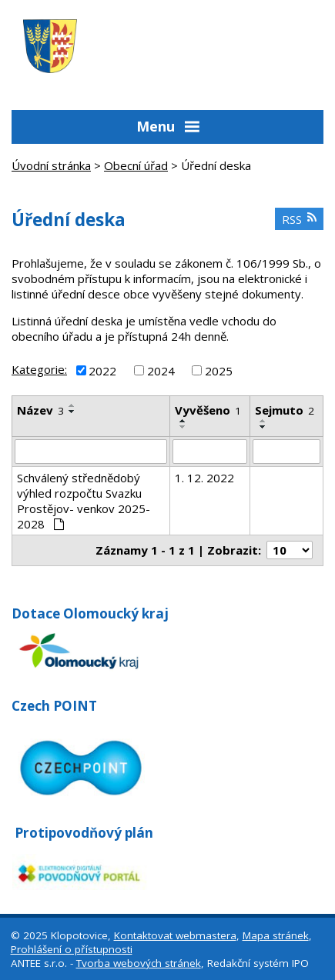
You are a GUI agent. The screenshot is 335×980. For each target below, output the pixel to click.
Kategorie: (39, 369)
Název (40, 410)
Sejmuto (285, 410)
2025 (219, 370)
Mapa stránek (276, 935)
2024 (161, 370)
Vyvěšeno (208, 410)
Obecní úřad (136, 165)
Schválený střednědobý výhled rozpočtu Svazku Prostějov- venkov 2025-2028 (84, 501)
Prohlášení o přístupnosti (72, 949)
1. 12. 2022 (204, 478)
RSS (300, 219)
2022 (102, 370)
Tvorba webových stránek (139, 963)
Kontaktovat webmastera (175, 935)
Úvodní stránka (51, 165)
